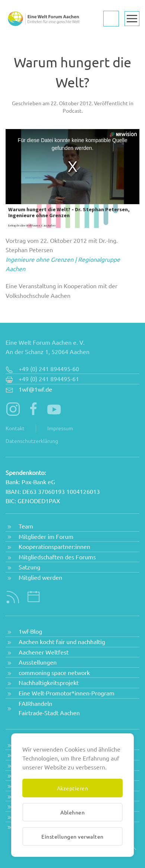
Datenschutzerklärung (32, 441)
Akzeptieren (73, 788)
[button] (132, 19)
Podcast (72, 110)
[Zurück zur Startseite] (43, 19)
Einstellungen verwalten (72, 836)
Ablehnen (72, 812)
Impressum (60, 428)
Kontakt (15, 428)
